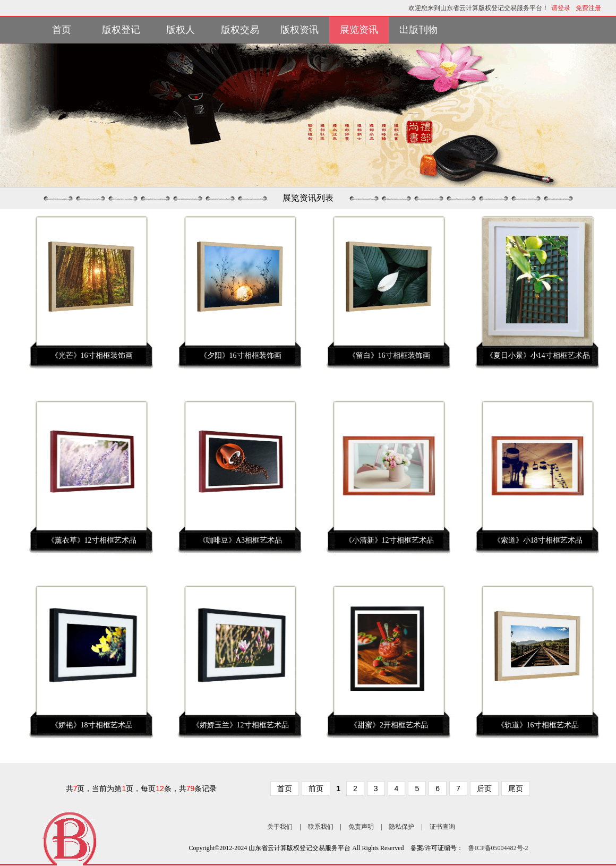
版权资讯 (300, 30)
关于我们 (280, 827)
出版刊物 (418, 30)
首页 (62, 30)
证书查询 (442, 827)
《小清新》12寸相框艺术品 (389, 540)
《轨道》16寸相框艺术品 (538, 725)
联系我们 (321, 827)
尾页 (516, 788)
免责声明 (361, 827)
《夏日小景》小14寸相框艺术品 (538, 355)
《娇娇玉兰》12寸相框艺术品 (241, 725)
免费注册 (588, 8)
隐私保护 (401, 827)
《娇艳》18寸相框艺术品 (92, 725)
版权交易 (240, 30)
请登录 (561, 8)
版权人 (181, 30)
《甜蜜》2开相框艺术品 (389, 725)
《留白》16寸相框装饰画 (389, 355)
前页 (316, 788)
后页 (484, 788)
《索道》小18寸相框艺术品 (538, 540)
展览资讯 (359, 30)
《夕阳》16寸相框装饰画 (241, 355)
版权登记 (121, 30)
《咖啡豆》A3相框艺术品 (240, 540)
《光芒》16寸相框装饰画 (92, 355)
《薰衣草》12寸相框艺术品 (92, 540)
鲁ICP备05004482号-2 (498, 848)
